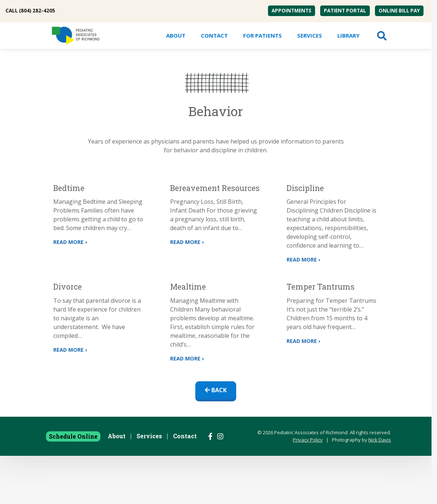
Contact (214, 35)
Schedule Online (73, 436)
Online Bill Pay (399, 11)
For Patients (262, 35)
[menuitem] (292, 11)
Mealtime (188, 287)
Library (348, 35)
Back (216, 390)
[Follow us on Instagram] (220, 436)
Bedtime (69, 188)
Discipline (305, 188)
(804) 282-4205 (37, 11)
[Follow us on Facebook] (210, 436)
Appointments (292, 11)
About (176, 35)
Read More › (70, 242)
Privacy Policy (308, 440)
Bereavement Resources (215, 188)
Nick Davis (380, 440)
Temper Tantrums (321, 287)
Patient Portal (345, 11)
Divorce (68, 287)
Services (310, 35)
